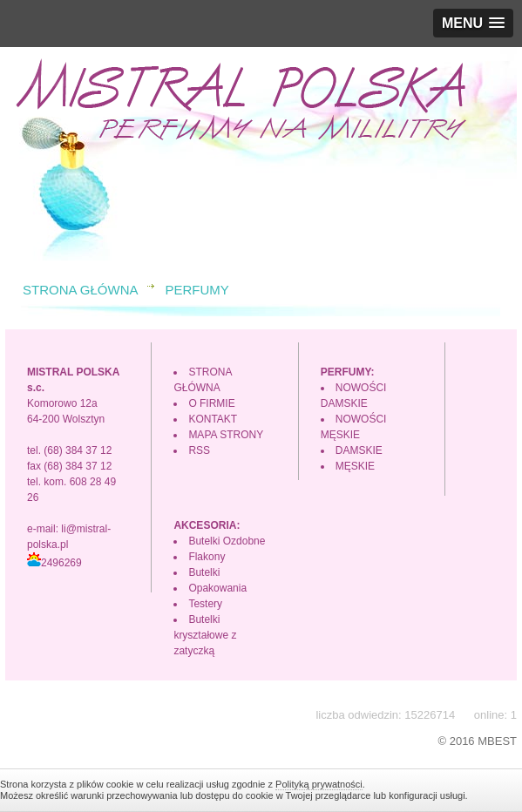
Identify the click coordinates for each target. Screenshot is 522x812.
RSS (199, 450)
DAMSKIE (359, 450)
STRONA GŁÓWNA (81, 290)
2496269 (54, 563)
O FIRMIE (211, 403)
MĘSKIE (355, 466)
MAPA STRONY (226, 435)
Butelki (204, 572)
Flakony (207, 557)
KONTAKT (213, 419)
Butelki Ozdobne (227, 541)
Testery (205, 604)
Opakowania (217, 588)
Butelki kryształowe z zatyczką (205, 635)
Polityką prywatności (319, 784)
